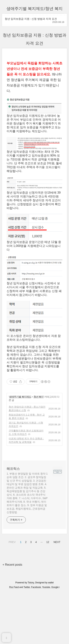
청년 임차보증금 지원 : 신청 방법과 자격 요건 (31, 19)
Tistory (31, 629)
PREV (12, 588)
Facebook (36, 633)
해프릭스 (13, 515)
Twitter (27, 633)
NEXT (56, 588)
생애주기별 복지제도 (20, 443)
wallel (51, 629)
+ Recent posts (12, 611)
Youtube (46, 633)
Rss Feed (14, 633)
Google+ (56, 633)
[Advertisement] (34, 80)
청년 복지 (39, 443)
